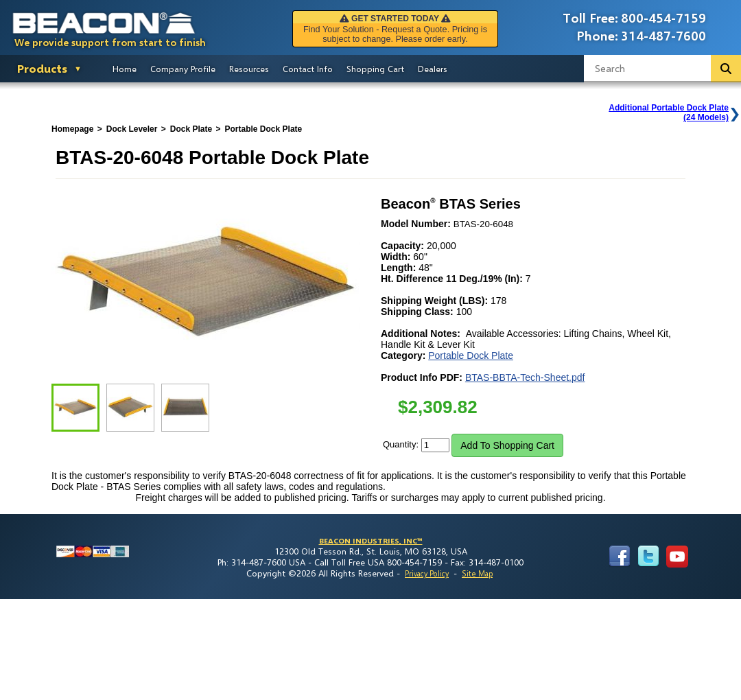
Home (125, 69)
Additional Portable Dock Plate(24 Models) (669, 113)
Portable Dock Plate (471, 355)
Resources (249, 69)
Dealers (433, 69)
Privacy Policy (427, 573)
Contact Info (308, 69)
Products (42, 68)
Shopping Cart (375, 69)
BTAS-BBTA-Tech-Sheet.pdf (525, 377)
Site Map (477, 573)
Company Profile (183, 69)
